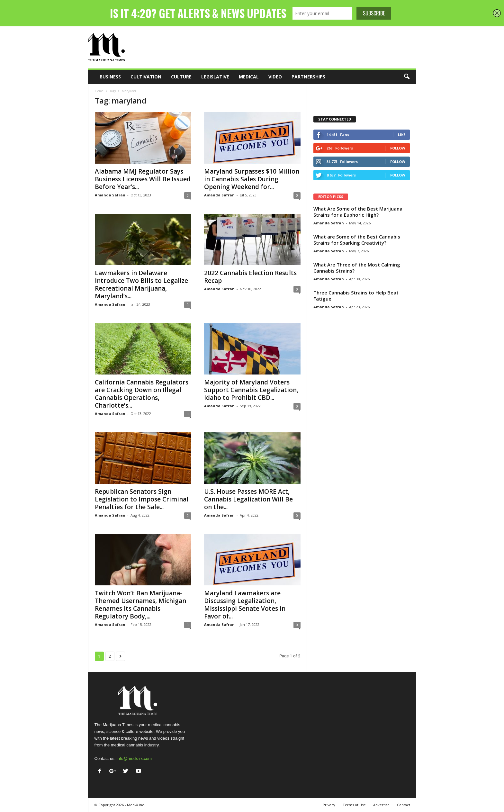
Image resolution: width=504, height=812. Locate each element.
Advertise (381, 805)
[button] (407, 77)
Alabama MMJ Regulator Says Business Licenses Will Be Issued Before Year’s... (143, 179)
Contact (404, 805)
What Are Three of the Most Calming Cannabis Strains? (357, 268)
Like (402, 135)
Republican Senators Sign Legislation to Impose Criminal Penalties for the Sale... (142, 499)
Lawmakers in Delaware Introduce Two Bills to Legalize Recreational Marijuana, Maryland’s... (141, 284)
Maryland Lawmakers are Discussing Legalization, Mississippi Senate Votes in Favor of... (245, 605)
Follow (398, 148)
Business (110, 77)
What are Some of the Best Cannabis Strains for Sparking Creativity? (357, 240)
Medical (249, 77)
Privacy (329, 805)
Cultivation (146, 77)
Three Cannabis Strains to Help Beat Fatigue (356, 296)
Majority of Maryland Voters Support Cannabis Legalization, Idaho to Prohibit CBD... (251, 390)
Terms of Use (354, 805)
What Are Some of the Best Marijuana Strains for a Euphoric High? (358, 212)
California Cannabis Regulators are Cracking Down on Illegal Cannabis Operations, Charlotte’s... (142, 394)
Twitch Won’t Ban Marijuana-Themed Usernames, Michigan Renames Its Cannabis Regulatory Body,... (140, 605)
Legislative (215, 77)
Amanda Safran (110, 195)
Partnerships (308, 77)
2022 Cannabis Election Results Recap (250, 277)
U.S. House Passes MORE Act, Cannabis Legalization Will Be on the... (248, 499)
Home (99, 91)
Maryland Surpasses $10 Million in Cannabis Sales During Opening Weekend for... (252, 179)
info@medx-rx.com (134, 758)
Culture (181, 77)
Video (275, 77)
